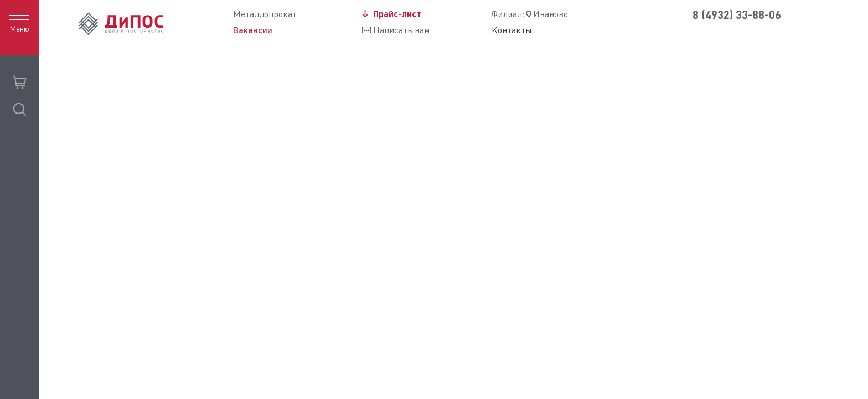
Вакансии (253, 30)
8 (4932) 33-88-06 (737, 15)
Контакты (512, 30)
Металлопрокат (265, 14)
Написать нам (401, 30)
